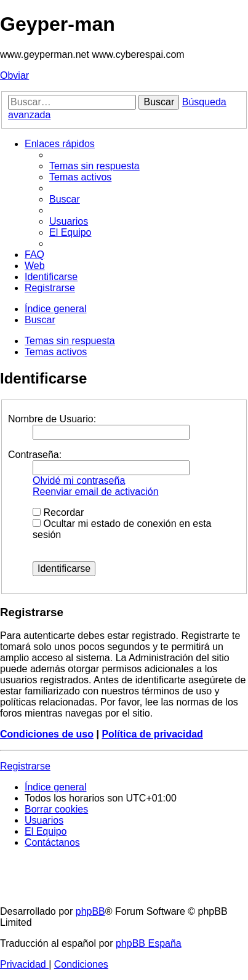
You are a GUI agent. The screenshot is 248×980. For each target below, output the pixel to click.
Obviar (14, 75)
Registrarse (25, 766)
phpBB (90, 911)
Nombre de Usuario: (52, 419)
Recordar (58, 512)
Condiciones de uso (47, 734)
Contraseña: (35, 455)
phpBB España (149, 943)
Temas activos (56, 352)
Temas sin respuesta (70, 341)
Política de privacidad (152, 734)
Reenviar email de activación (96, 492)
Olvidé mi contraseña (79, 480)
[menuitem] (94, 166)
